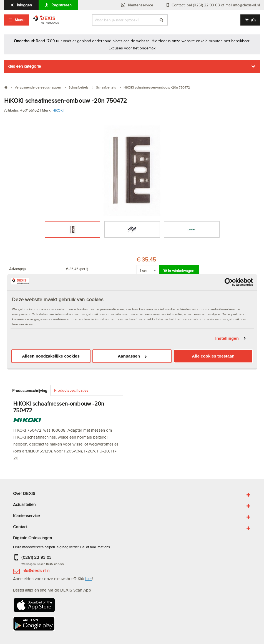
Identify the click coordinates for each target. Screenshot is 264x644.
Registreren (61, 5)
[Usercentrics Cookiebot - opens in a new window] (229, 282)
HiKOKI (58, 110)
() (253, 20)
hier (89, 579)
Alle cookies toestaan (213, 356)
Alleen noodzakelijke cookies (51, 356)
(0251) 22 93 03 (36, 557)
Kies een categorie (24, 66)
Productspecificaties (71, 390)
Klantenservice (141, 5)
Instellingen (227, 338)
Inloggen (24, 5)
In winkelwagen (179, 271)
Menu (20, 20)
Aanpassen (132, 356)
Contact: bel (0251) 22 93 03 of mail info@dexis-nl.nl (216, 5)
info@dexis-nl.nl (36, 571)
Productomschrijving (30, 391)
